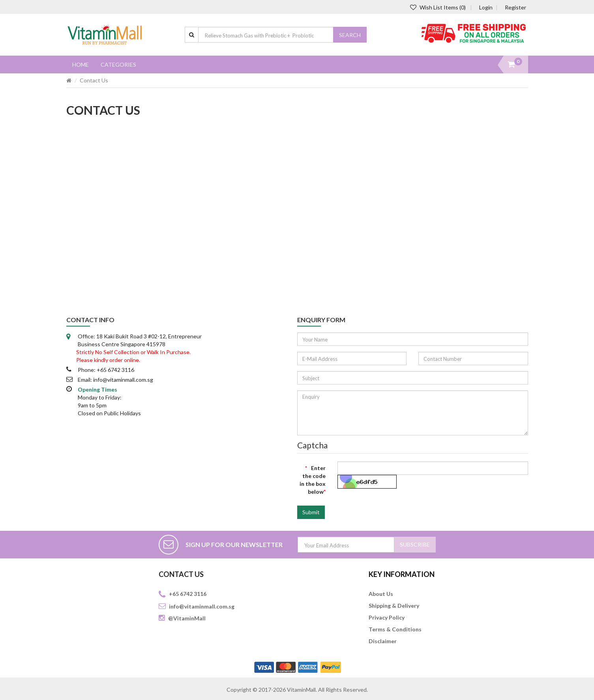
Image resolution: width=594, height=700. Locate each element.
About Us (381, 594)
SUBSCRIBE (415, 544)
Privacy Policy (387, 617)
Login (486, 7)
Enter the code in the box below (313, 480)
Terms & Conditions (395, 629)
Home (81, 64)
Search (350, 35)
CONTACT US (181, 574)
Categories (118, 64)
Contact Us (94, 80)
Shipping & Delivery (394, 606)
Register (515, 7)
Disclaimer (383, 641)
